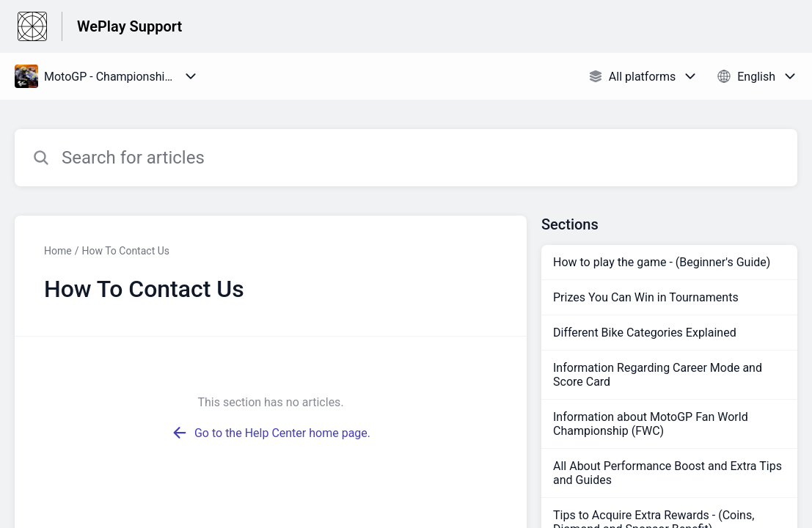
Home (58, 251)
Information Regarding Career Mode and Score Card (658, 375)
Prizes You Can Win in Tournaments (646, 297)
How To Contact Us (125, 251)
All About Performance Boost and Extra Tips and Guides (667, 473)
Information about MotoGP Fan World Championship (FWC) (651, 424)
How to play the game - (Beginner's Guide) (662, 262)
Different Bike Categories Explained (645, 333)
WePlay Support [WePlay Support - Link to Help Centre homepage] (129, 26)
